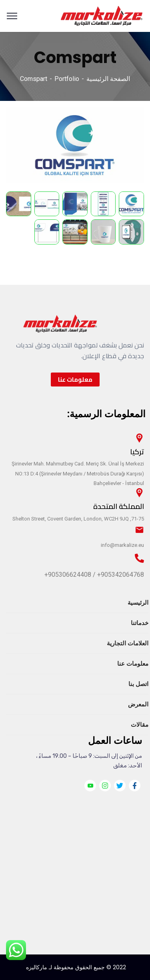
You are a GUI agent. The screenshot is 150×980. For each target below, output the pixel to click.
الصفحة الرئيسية (108, 79)
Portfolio (67, 79)
